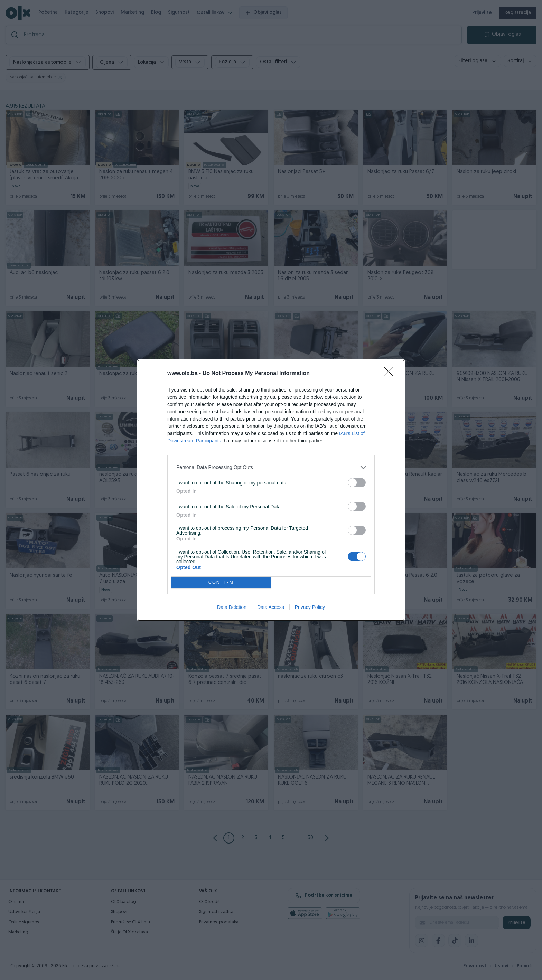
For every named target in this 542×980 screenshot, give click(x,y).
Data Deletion (232, 607)
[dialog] (271, 490)
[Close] (391, 374)
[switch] (357, 483)
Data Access (271, 607)
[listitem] (271, 467)
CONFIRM (221, 582)
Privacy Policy (310, 607)
